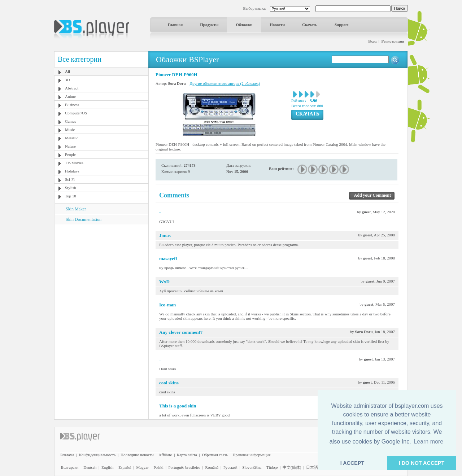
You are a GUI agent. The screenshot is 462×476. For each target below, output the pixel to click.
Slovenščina (252, 467)
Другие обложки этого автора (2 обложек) (225, 83)
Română (212, 467)
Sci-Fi (70, 179)
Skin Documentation (84, 219)
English (108, 467)
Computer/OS (76, 113)
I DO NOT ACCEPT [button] (422, 463)
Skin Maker (76, 209)
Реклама (67, 455)
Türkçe (272, 467)
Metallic (72, 138)
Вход (372, 41)
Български (70, 467)
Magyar (142, 467)
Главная (175, 25)
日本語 (312, 467)
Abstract (72, 88)
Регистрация (393, 41)
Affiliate (165, 455)
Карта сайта (187, 455)
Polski (158, 467)
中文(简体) (292, 467)
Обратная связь (215, 455)
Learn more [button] (428, 442)
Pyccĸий (230, 467)
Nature (70, 146)
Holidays (72, 171)
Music (70, 130)
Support (342, 25)
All (67, 71)
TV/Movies (74, 163)
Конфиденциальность (97, 455)
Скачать (310, 25)
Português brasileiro (184, 467)
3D (67, 80)
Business (72, 105)
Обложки (244, 25)
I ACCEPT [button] (352, 463)
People (70, 154)
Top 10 (71, 196)
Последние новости (137, 455)
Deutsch (90, 467)
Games (71, 121)
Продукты (209, 25)
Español (125, 467)
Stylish (71, 188)
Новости (277, 25)
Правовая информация (252, 455)
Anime (70, 96)
